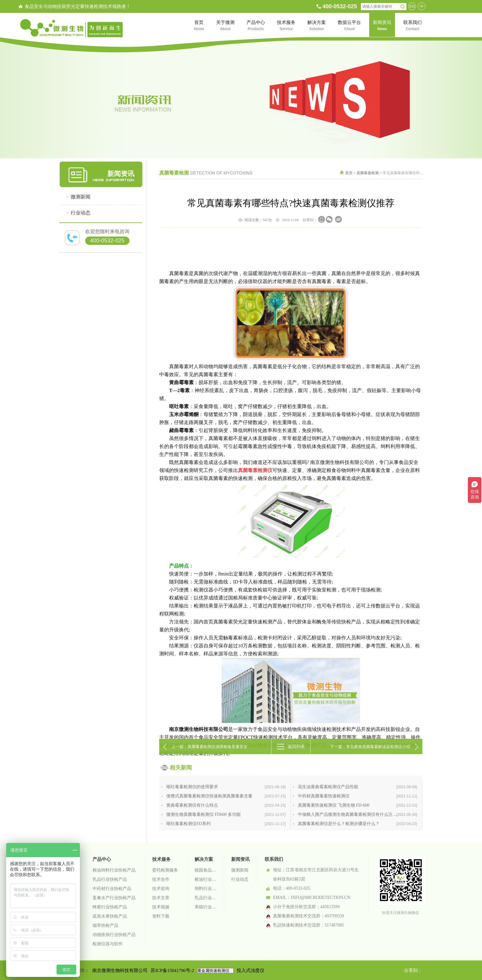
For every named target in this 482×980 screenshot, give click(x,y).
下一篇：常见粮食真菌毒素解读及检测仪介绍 (370, 755)
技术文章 (161, 898)
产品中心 (102, 859)
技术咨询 (161, 889)
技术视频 (161, 907)
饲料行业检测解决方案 (206, 889)
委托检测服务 (165, 870)
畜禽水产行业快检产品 (114, 898)
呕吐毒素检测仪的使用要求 (226, 827)
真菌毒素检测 (368, 173)
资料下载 (161, 916)
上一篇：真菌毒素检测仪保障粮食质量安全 (209, 755)
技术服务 (161, 859)
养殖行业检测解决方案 (206, 907)
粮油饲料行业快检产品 (114, 870)
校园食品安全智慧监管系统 (206, 870)
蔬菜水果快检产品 (110, 916)
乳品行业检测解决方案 (206, 898)
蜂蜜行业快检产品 (110, 907)
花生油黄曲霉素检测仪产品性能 (358, 827)
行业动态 (81, 213)
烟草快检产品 (105, 925)
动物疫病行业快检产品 (114, 935)
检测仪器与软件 (108, 944)
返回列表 (296, 755)
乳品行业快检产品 (110, 879)
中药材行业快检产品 (112, 889)
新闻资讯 (240, 859)
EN (412, 6)
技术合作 (161, 879)
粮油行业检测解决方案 (206, 879)
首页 (349, 173)
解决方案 (204, 859)
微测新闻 (81, 197)
